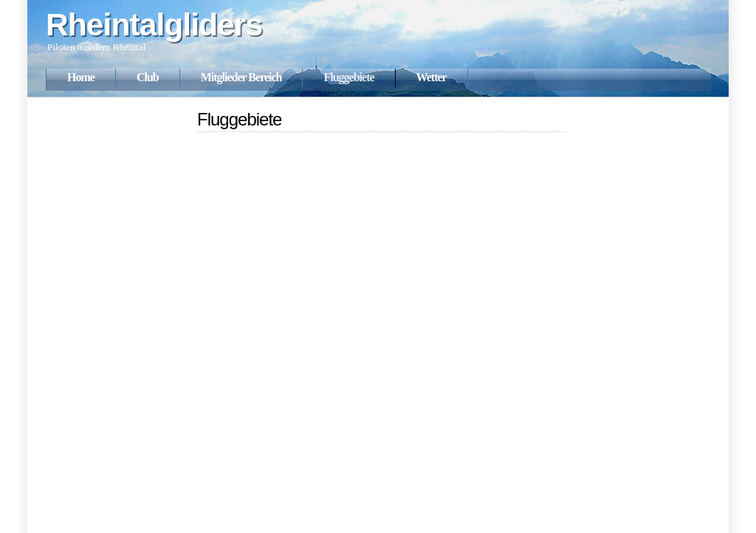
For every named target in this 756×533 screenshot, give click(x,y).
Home (81, 77)
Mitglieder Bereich (241, 77)
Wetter (432, 77)
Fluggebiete (348, 77)
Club (148, 77)
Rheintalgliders (154, 24)
